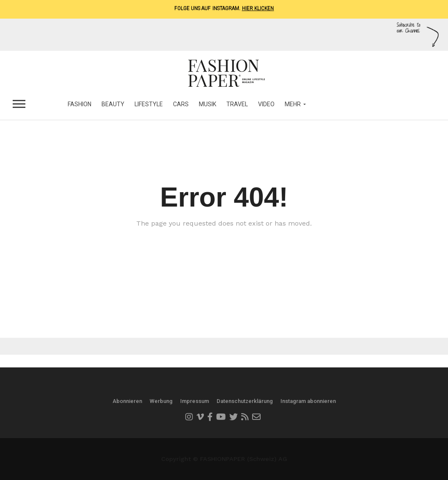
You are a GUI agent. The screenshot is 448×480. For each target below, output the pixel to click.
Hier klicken (258, 8)
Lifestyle (149, 104)
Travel (237, 104)
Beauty (113, 104)
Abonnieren (127, 401)
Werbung (161, 401)
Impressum (195, 401)
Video (266, 104)
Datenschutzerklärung (245, 401)
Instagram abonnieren (308, 401)
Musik (208, 104)
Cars (181, 104)
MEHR (293, 104)
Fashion (80, 104)
